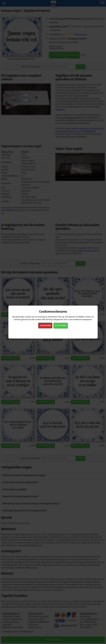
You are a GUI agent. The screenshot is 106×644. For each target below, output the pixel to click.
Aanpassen (45, 326)
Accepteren (61, 326)
